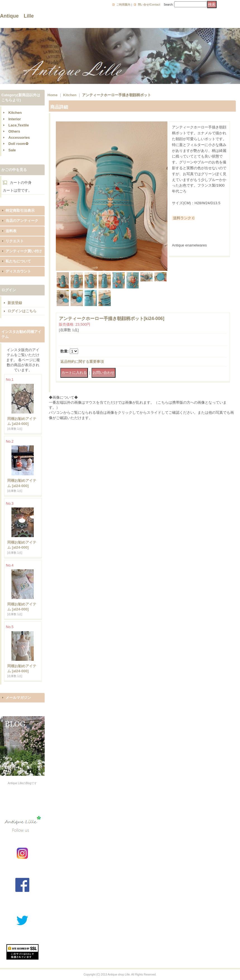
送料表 (11, 231)
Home (52, 95)
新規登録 (15, 303)
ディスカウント (18, 271)
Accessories (19, 138)
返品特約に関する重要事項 (82, 362)
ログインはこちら (22, 311)
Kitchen (15, 113)
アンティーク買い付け (24, 251)
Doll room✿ (18, 144)
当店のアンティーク (22, 221)
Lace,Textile (19, 125)
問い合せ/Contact (149, 5)
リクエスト (15, 241)
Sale (12, 150)
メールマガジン (18, 698)
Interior (15, 119)
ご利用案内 (123, 5)
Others (14, 131)
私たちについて (18, 261)
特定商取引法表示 (20, 211)
